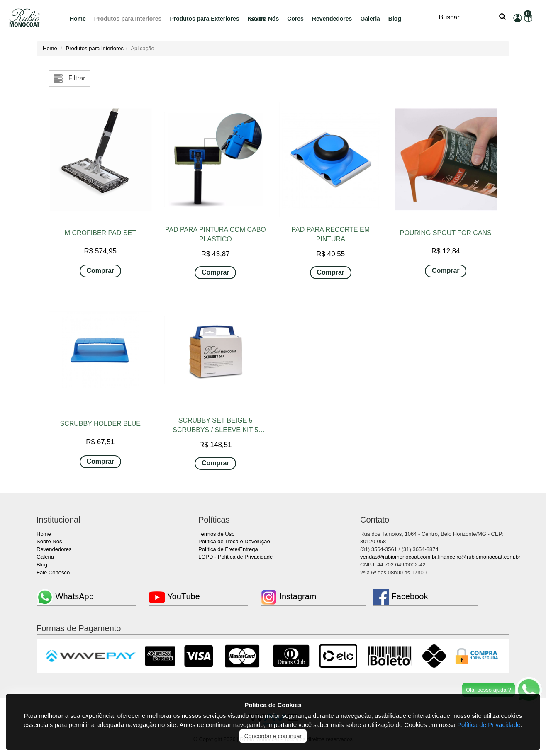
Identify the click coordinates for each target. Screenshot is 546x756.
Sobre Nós (49, 541)
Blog (395, 19)
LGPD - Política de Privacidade (235, 557)
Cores (295, 19)
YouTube (174, 596)
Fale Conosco (53, 572)
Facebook (400, 596)
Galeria (370, 19)
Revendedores (332, 19)
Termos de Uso (216, 534)
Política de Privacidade (489, 725)
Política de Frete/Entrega (228, 549)
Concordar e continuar (273, 736)
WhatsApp (65, 596)
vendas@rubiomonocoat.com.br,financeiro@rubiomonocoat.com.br (440, 557)
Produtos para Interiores (128, 19)
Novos (257, 19)
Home (78, 19)
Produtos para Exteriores (204, 19)
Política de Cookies (273, 705)
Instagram (288, 596)
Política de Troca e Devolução (234, 541)
